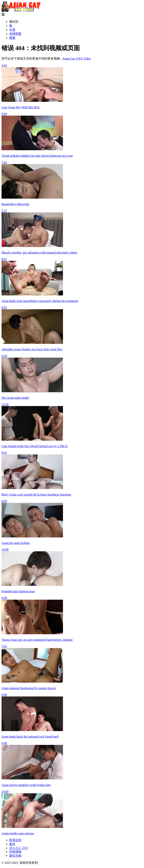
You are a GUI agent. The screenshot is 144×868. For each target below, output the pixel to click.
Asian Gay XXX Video (77, 58)
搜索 (12, 38)
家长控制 (15, 856)
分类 (12, 30)
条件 (12, 844)
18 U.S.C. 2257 (19, 848)
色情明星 (15, 34)
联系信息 (15, 840)
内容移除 (15, 852)
